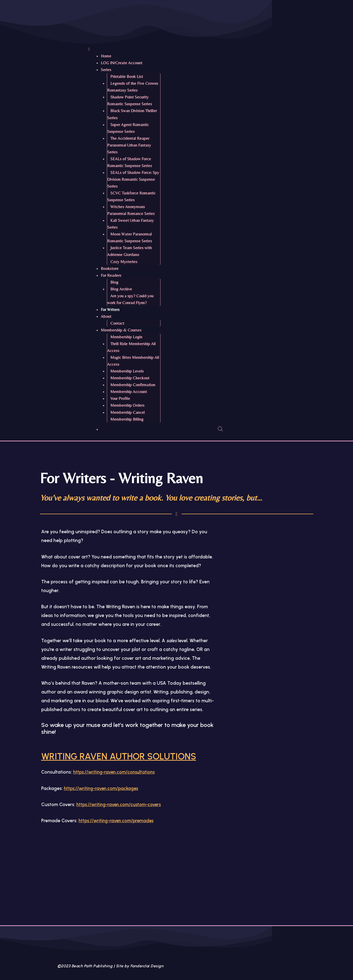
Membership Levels (127, 371)
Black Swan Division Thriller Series (132, 114)
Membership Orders (127, 405)
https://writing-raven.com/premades (118, 834)
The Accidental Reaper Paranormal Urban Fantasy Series (129, 145)
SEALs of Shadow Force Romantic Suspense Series (130, 162)
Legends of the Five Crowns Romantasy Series (133, 87)
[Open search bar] (220, 429)
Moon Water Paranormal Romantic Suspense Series (130, 237)
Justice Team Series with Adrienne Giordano (129, 251)
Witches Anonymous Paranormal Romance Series (131, 210)
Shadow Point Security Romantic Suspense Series (130, 100)
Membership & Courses (121, 330)
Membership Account (129, 392)
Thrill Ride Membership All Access (131, 347)
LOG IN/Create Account (121, 63)
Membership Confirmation (133, 385)
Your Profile (120, 398)
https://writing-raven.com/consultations (116, 786)
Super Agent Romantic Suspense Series (128, 128)
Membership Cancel (127, 412)
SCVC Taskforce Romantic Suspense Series (131, 196)
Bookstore (110, 268)
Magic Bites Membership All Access (133, 361)
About (106, 316)
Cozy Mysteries (124, 262)
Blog (114, 282)
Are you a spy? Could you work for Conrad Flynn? (130, 299)
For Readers (111, 275)
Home (106, 56)
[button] (214, 49)
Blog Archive (121, 289)
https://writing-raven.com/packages (103, 802)
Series (106, 70)
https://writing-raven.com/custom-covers (121, 818)
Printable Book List (127, 76)
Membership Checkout (130, 378)
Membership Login (126, 337)
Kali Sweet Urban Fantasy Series (130, 224)
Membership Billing (127, 419)
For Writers (110, 309)
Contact (117, 323)
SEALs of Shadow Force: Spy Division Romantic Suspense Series (133, 179)
